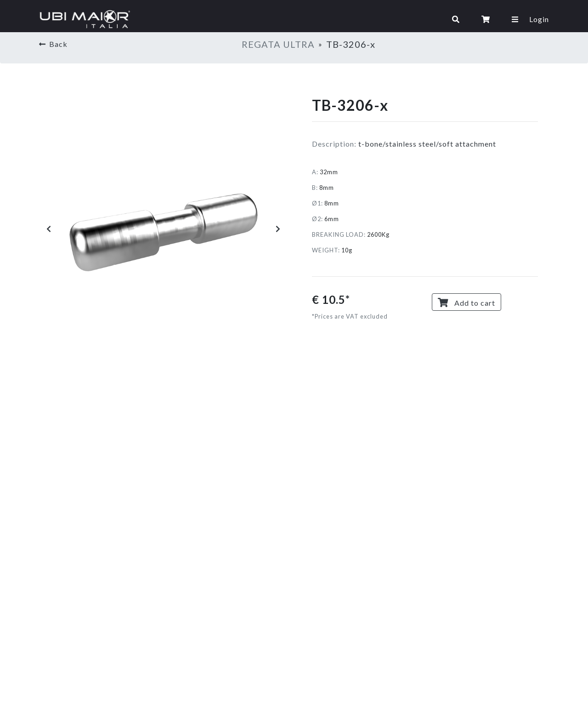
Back (53, 44)
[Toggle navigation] (290, 19)
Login (539, 19)
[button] (48, 229)
